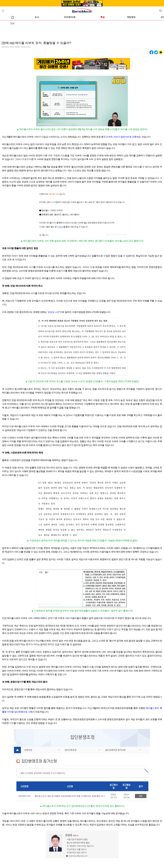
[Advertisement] (82, 32)
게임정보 (131, 17)
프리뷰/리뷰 (70, 17)
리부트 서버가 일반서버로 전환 (121, 137)
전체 (12, 24)
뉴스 (37, 17)
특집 (102, 17)
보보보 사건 (54, 312)
